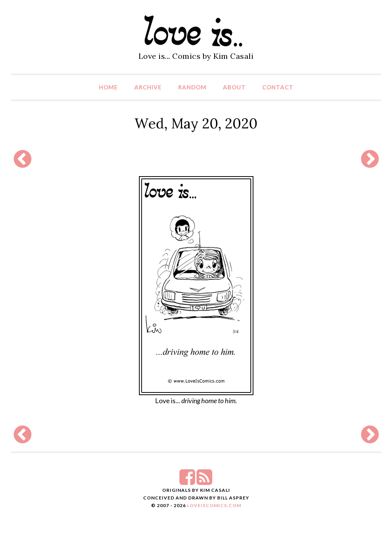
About (234, 87)
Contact (278, 87)
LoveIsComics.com (214, 505)
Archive (148, 87)
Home (108, 87)
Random (192, 87)
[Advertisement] (196, 159)
